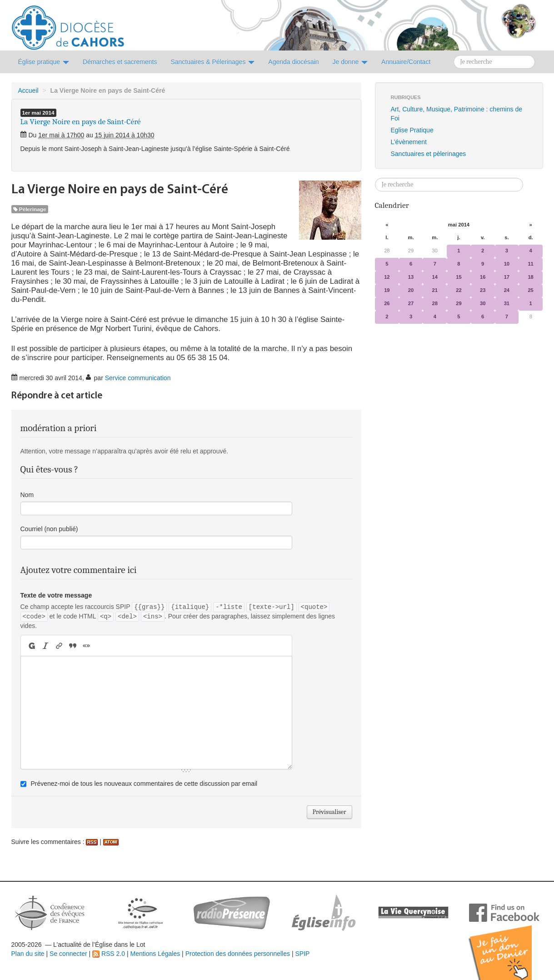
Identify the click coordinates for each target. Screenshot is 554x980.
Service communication (138, 378)
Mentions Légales (155, 954)
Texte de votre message (56, 595)
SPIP (302, 954)
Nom (27, 495)
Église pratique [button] (44, 62)
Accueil (28, 90)
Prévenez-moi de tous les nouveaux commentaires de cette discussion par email (144, 784)
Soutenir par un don (509, 946)
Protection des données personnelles (238, 954)
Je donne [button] (350, 62)
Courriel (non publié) (49, 529)
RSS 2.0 (109, 954)
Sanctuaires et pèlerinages (429, 154)
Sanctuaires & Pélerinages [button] (212, 62)
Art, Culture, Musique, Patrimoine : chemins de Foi (457, 114)
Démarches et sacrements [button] (120, 62)
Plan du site (28, 954)
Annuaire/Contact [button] (406, 62)
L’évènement (409, 142)
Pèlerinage (30, 209)
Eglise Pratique (412, 130)
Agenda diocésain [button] (293, 62)
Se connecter (68, 954)
